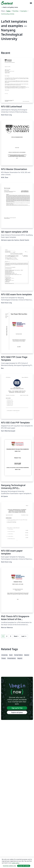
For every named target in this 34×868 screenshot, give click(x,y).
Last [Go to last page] (24, 636)
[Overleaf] (7, 3)
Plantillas (15, 11)
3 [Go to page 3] (11, 636)
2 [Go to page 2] (7, 636)
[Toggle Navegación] (31, 3)
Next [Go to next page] (16, 636)
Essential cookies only (9, 866)
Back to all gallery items (10, 7)
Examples (24, 11)
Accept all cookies (24, 866)
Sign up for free (17, 708)
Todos (8, 11)
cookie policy (15, 863)
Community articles (8, 14)
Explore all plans (17, 712)
